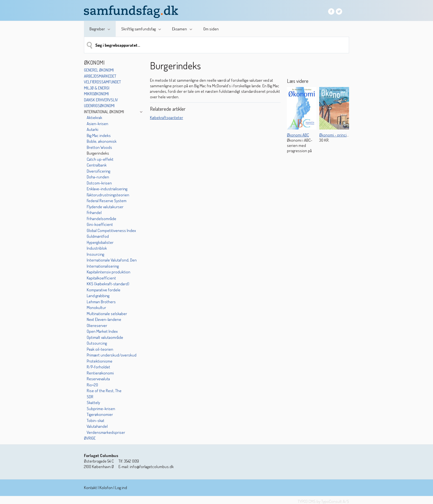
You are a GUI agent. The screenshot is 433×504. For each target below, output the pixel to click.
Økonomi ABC (298, 135)
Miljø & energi (97, 88)
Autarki (93, 129)
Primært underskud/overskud (112, 355)
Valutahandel (97, 426)
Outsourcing (97, 343)
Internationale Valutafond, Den (112, 260)
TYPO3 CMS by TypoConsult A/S (323, 501)
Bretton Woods (99, 147)
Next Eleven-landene (104, 319)
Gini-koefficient (100, 224)
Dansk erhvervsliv (101, 100)
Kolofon (106, 488)
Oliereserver (97, 325)
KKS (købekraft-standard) (108, 284)
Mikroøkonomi (96, 94)
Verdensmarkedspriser (106, 432)
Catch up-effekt (100, 159)
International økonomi (104, 112)
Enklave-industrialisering (107, 189)
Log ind (121, 488)
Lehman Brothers (101, 302)
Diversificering (98, 171)
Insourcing (95, 254)
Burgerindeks (98, 153)
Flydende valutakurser (105, 207)
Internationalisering (103, 266)
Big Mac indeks (99, 135)
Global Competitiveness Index (111, 230)
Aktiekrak (94, 118)
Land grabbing (98, 296)
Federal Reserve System (107, 201)
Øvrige (90, 438)
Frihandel (94, 213)
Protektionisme (100, 361)
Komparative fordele (104, 290)
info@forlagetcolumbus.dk (152, 467)
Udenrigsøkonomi (99, 106)
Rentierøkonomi (100, 373)
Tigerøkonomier (100, 414)
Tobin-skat (96, 420)
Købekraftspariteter (167, 118)
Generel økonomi (99, 70)
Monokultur (96, 308)
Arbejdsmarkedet (100, 76)
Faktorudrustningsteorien (108, 195)
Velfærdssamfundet (102, 82)
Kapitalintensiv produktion (109, 272)
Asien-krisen (97, 124)
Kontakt (90, 488)
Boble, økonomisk (102, 141)
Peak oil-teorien (100, 349)
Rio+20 (92, 385)
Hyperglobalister (100, 242)
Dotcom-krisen (99, 183)
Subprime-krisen (101, 409)
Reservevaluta (98, 379)
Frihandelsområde (101, 219)
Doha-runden (98, 177)
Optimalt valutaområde (105, 337)
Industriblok (97, 248)
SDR (90, 397)
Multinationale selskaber (107, 314)
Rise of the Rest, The (104, 391)
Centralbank (97, 165)
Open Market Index (102, 331)
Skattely (93, 403)
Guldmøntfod (98, 236)
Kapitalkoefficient (101, 278)
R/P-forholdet (98, 367)
